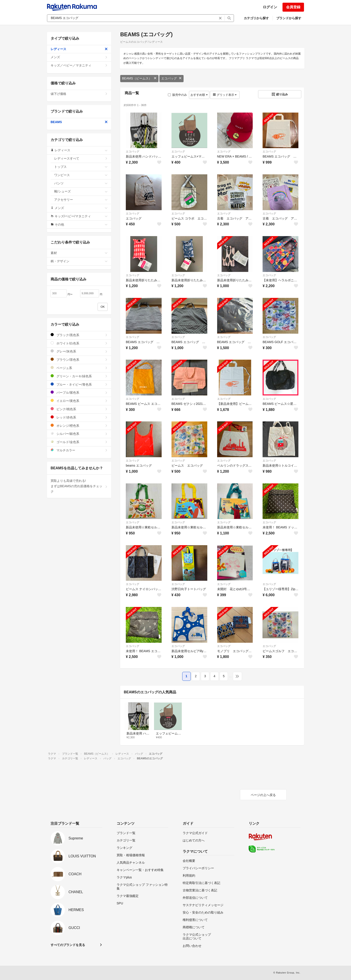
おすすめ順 (199, 95)
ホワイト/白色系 (79, 343)
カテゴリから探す (256, 18)
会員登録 (293, 7)
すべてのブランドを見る (68, 945)
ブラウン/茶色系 (79, 360)
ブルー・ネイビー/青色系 (79, 384)
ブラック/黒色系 (79, 335)
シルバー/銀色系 (79, 434)
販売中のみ (177, 95)
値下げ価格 (79, 94)
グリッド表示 (225, 95)
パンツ (81, 183)
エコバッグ (171, 78)
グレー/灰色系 (79, 351)
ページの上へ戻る (263, 795)
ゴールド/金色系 (79, 442)
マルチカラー (79, 450)
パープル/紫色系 (79, 392)
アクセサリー (81, 200)
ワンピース (81, 175)
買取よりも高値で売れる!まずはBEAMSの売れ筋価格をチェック (79, 486)
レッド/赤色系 (79, 417)
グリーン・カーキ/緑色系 (79, 376)
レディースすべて (81, 158)
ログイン (270, 7)
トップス (81, 167)
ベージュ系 (79, 368)
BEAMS (79, 122)
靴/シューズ (81, 191)
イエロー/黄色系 (79, 401)
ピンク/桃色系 (79, 409)
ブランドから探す (289, 18)
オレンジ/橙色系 (79, 426)
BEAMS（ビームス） (139, 78)
